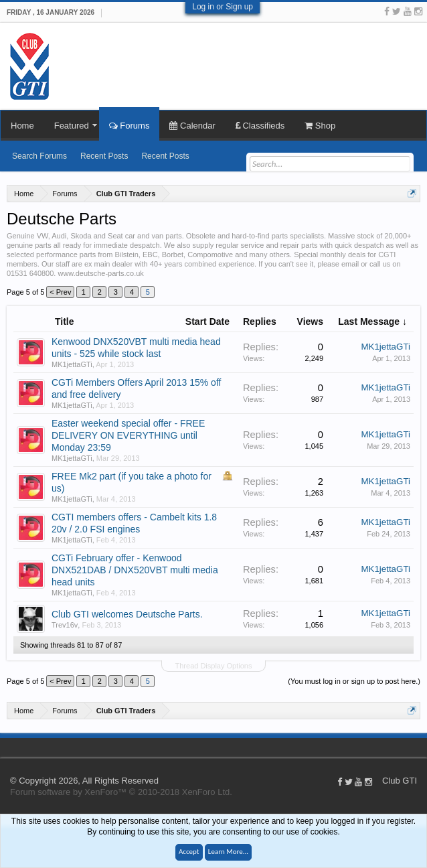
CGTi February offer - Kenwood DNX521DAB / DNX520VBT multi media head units (135, 570)
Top (420, 747)
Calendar (192, 126)
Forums (130, 126)
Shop (320, 126)
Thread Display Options (214, 666)
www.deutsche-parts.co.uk (100, 273)
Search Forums (39, 156)
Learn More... (228, 852)
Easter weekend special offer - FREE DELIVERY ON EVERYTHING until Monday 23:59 (128, 435)
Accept (189, 852)
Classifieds (260, 126)
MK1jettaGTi (72, 364)
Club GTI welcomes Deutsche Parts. (127, 614)
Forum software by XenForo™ (121, 792)
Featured (72, 126)
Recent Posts (104, 156)
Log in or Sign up (223, 7)
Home (22, 126)
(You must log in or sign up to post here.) (354, 681)
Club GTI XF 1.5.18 (7, 747)
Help (407, 747)
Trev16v (65, 625)
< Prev (60, 292)
